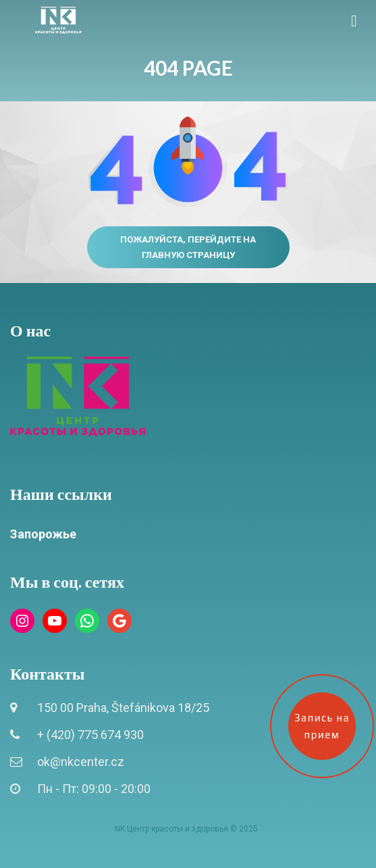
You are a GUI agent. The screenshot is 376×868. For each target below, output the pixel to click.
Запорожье (43, 534)
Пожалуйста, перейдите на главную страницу (188, 247)
